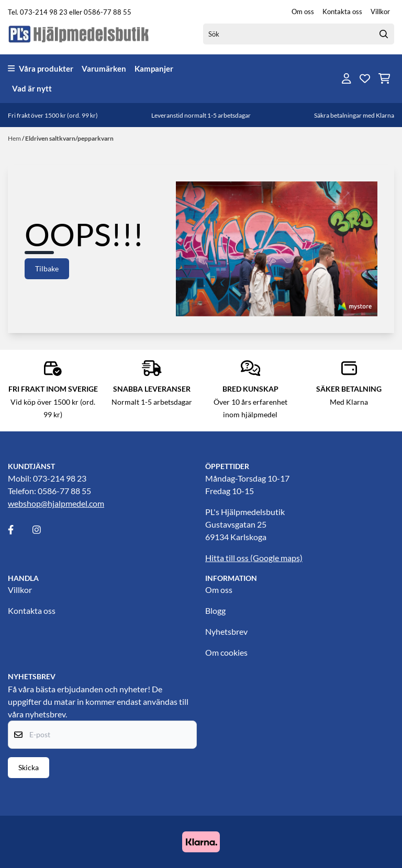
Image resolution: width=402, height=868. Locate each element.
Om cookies (226, 652)
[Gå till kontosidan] (347, 78)
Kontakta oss (342, 12)
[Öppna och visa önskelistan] (365, 78)
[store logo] (79, 34)
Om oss (303, 12)
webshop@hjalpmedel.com (56, 503)
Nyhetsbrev (226, 631)
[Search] (384, 34)
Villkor (380, 12)
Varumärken (104, 68)
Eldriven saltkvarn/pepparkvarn (69, 138)
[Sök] (299, 34)
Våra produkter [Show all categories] (41, 68)
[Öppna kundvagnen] (384, 78)
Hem (15, 138)
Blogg (215, 610)
